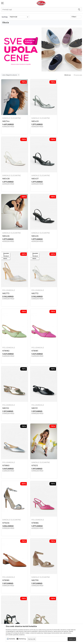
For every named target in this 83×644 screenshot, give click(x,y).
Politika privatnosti (64, 557)
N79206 (61, 340)
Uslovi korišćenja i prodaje (67, 553)
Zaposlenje (33, 544)
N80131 (61, 285)
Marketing (22, 639)
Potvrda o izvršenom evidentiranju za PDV (65, 581)
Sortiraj (5, 17)
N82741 (6, 506)
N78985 (33, 395)
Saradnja (32, 548)
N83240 (61, 506)
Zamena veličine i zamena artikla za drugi (67, 541)
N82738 (33, 506)
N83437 (6, 174)
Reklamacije (61, 573)
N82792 (33, 450)
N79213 (33, 340)
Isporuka (60, 549)
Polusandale (9, 226)
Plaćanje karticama (64, 569)
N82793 (6, 450)
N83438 (61, 119)
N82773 (6, 230)
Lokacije (32, 536)
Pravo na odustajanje (65, 577)
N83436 (33, 174)
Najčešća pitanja (63, 536)
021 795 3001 (5, 547)
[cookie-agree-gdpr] (72, 639)
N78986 (6, 395)
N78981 (6, 285)
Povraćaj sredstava (64, 545)
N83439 (33, 119)
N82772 (33, 230)
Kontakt (32, 551)
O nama (32, 540)
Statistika (12, 639)
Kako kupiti (61, 561)
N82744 (6, 119)
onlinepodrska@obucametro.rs (11, 554)
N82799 (61, 395)
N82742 (61, 450)
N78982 (61, 230)
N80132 (33, 285)
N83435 (61, 174)
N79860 (6, 340)
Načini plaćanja (62, 565)
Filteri (76, 17)
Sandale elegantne (12, 116)
